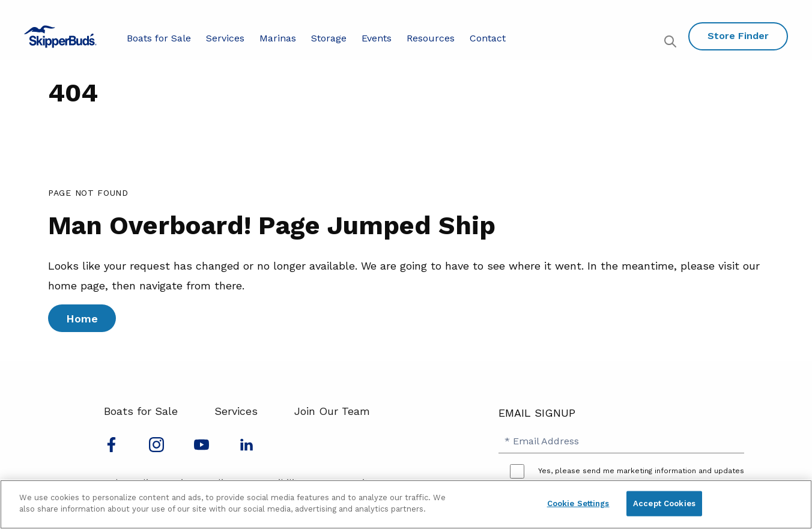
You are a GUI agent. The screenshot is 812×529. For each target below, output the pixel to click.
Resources (431, 38)
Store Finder (738, 36)
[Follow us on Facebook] (111, 448)
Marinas (278, 38)
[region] (406, 504)
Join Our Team (332, 411)
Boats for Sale (159, 38)
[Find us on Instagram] (156, 448)
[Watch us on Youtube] (201, 448)
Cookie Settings (578, 503)
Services (225, 38)
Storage (329, 38)
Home (82, 319)
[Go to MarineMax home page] (60, 37)
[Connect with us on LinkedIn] (247, 448)
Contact (488, 38)
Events (377, 38)
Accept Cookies (664, 503)
